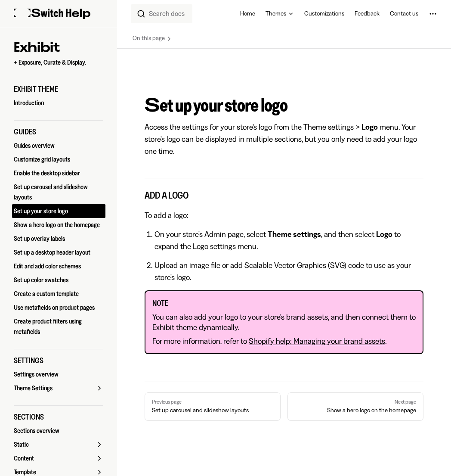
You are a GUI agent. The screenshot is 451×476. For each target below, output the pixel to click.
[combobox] (162, 14)
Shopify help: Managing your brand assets (317, 341)
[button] (59, 89)
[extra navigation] (433, 14)
